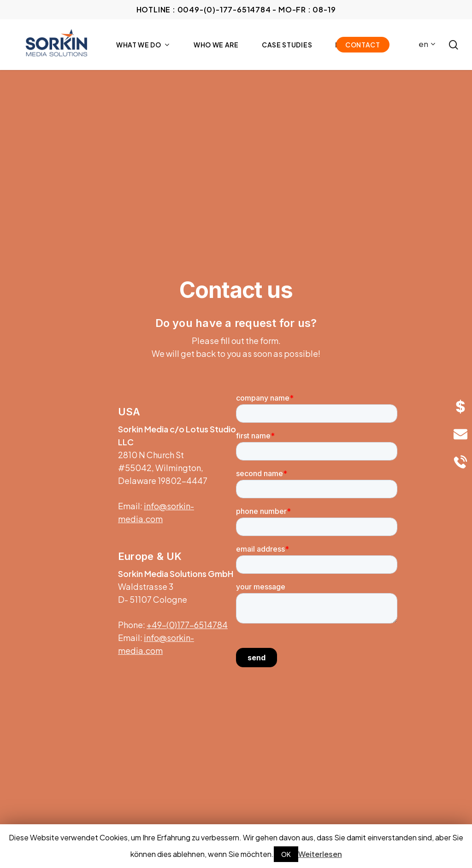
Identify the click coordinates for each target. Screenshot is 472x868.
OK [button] (286, 854)
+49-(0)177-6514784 (187, 625)
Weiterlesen (320, 854)
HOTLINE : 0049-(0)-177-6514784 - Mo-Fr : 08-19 (236, 9)
